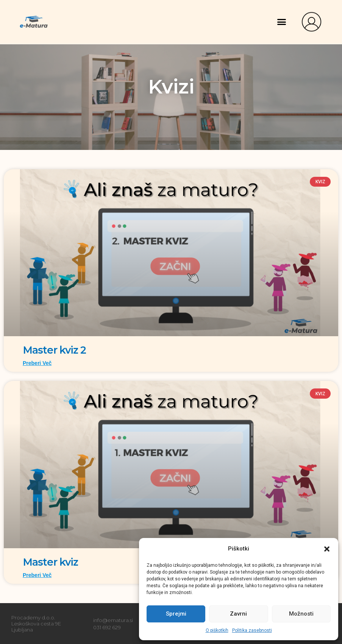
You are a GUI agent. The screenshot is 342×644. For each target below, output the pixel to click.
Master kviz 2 (56, 350)
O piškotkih (217, 630)
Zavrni (238, 614)
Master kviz (52, 561)
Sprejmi (176, 614)
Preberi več (37, 363)
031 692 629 (107, 626)
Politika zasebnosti (252, 630)
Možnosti (301, 614)
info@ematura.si (113, 619)
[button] (327, 549)
